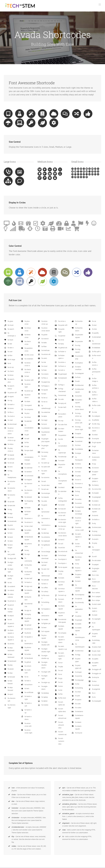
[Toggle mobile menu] (100, 4)
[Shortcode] (52, 38)
